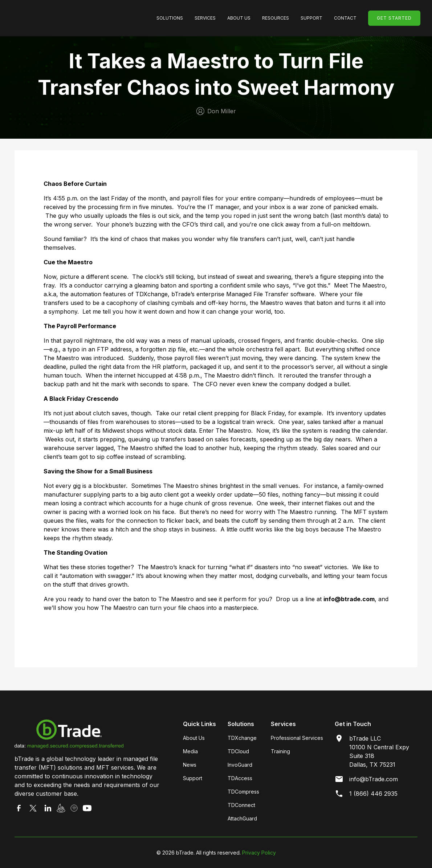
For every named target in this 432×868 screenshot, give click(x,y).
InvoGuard (240, 765)
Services (205, 18)
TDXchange (242, 738)
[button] (170, 18)
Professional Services (297, 738)
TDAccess (240, 778)
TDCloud (238, 751)
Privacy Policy (259, 853)
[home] (66, 18)
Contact (345, 18)
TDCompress (243, 792)
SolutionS (170, 18)
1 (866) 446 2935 (373, 794)
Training (280, 751)
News (190, 765)
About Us (239, 18)
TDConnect (241, 805)
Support (193, 778)
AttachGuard (242, 818)
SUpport (311, 18)
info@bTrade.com (374, 779)
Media (190, 751)
